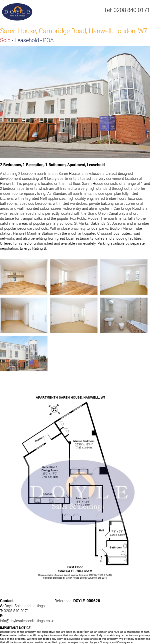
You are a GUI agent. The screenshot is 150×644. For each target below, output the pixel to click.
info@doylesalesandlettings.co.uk (27, 621)
